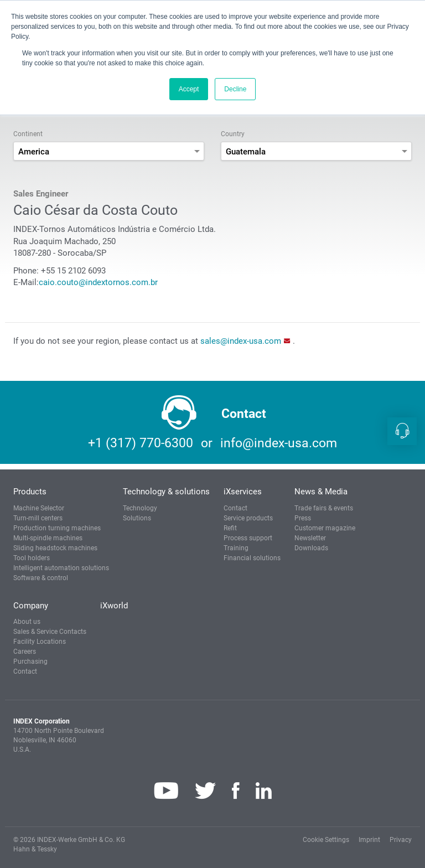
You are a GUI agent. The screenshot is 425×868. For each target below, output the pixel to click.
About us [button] (27, 622)
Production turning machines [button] (57, 528)
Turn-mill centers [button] (38, 518)
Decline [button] (235, 89)
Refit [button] (230, 528)
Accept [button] (189, 89)
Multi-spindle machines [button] (48, 538)
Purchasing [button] (30, 662)
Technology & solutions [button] (166, 492)
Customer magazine (325, 528)
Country (233, 134)
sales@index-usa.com (241, 341)
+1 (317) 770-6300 (141, 443)
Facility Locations (40, 642)
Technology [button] (140, 508)
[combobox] (109, 151)
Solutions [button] (137, 518)
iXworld (114, 606)
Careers (25, 652)
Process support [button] (248, 538)
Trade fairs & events (324, 508)
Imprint (369, 840)
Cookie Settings (326, 840)
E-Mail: (26, 282)
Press (303, 518)
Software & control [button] (41, 578)
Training (236, 548)
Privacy (401, 840)
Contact (235, 508)
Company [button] (31, 606)
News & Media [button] (321, 492)
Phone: (26, 271)
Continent (28, 134)
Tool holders (32, 558)
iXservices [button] (243, 492)
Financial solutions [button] (252, 558)
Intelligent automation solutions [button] (61, 568)
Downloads (311, 548)
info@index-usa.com (279, 443)
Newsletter (310, 538)
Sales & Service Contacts (50, 632)
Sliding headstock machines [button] (55, 548)
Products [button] (30, 492)
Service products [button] (248, 518)
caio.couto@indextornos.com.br (98, 282)
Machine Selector (39, 508)
